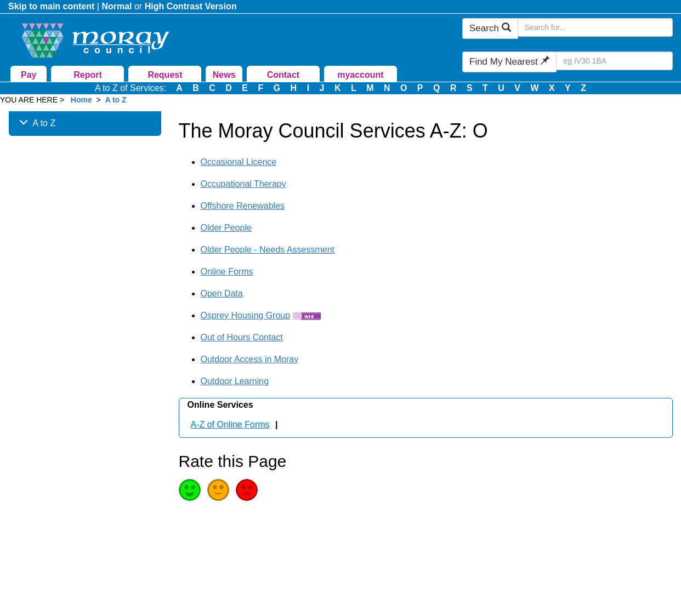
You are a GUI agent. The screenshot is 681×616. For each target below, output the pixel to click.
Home (81, 100)
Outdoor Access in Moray (250, 359)
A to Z (115, 100)
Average (218, 490)
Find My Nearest (509, 62)
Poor (247, 490)
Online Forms (227, 272)
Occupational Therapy (243, 184)
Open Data (222, 293)
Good (190, 490)
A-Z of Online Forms (230, 424)
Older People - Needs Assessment (268, 250)
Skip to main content (51, 6)
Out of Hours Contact (242, 337)
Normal (117, 6)
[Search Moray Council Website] (595, 27)
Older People (226, 228)
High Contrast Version (191, 6)
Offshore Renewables (243, 206)
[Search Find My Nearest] (614, 61)
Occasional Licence (239, 162)
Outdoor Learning (235, 381)
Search (490, 28)
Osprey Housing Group (246, 315)
